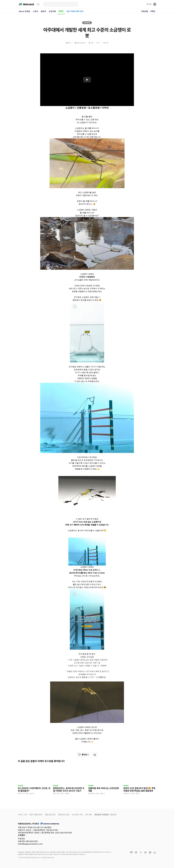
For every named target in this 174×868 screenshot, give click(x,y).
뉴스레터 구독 (77, 815)
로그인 (149, 4)
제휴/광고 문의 (64, 815)
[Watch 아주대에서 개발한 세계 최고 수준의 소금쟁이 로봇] (87, 80)
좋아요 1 (83, 755)
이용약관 (113, 815)
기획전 (153, 11)
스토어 (35, 11)
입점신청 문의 (50, 815)
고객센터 (23, 835)
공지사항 (88, 815)
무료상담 (145, 11)
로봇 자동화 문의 (36, 815)
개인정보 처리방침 (101, 815)
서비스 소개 (22, 815)
